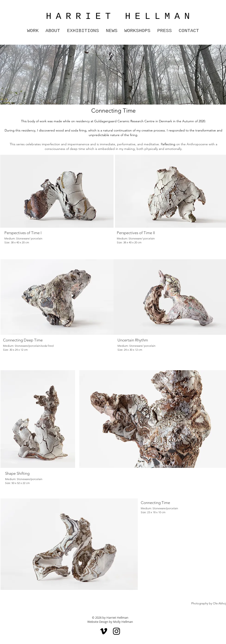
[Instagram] (116, 631)
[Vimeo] (104, 631)
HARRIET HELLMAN (115, 17)
